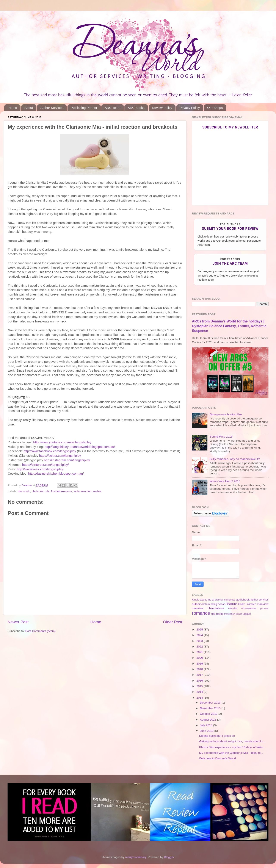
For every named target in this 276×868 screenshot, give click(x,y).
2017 (200, 675)
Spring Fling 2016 (221, 437)
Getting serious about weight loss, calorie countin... (232, 741)
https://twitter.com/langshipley (60, 456)
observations (249, 608)
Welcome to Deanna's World (218, 758)
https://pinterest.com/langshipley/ (45, 465)
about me (206, 600)
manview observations (208, 608)
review (97, 491)
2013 (200, 698)
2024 (200, 635)
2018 (200, 669)
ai (213, 600)
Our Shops (215, 108)
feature (232, 604)
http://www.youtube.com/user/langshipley (62, 442)
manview (263, 604)
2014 (200, 692)
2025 (200, 629)
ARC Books (136, 108)
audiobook (243, 600)
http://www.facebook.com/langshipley (50, 451)
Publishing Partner (84, 108)
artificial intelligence (225, 600)
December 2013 (211, 703)
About (29, 108)
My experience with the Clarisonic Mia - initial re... (231, 753)
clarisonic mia (41, 491)
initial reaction (82, 491)
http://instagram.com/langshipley (67, 460)
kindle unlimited (247, 604)
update (247, 614)
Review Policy (162, 108)
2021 (200, 652)
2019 (200, 664)
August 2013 (209, 720)
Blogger (169, 857)
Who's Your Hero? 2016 (225, 481)
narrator (233, 608)
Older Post (173, 622)
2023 (200, 641)
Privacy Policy (190, 108)
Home (13, 108)
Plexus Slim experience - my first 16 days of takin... (232, 747)
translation (230, 614)
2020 (200, 658)
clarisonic (24, 491)
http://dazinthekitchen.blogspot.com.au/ (56, 474)
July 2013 (207, 725)
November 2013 (211, 708)
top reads (217, 614)
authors (197, 604)
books (222, 604)
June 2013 (207, 731)
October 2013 (209, 714)
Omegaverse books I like (226, 414)
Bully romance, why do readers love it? (235, 459)
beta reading (210, 604)
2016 (200, 681)
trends (239, 614)
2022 (200, 647)
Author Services (52, 108)
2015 (200, 686)
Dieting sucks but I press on (217, 736)
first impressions (61, 491)
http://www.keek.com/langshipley (40, 469)
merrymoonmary (136, 857)
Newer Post (18, 622)
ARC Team (112, 108)
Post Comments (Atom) (41, 631)
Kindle (196, 600)
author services (260, 600)
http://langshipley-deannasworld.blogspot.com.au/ (80, 447)
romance (201, 613)
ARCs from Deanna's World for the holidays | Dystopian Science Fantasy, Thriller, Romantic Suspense (229, 326)
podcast (264, 608)
